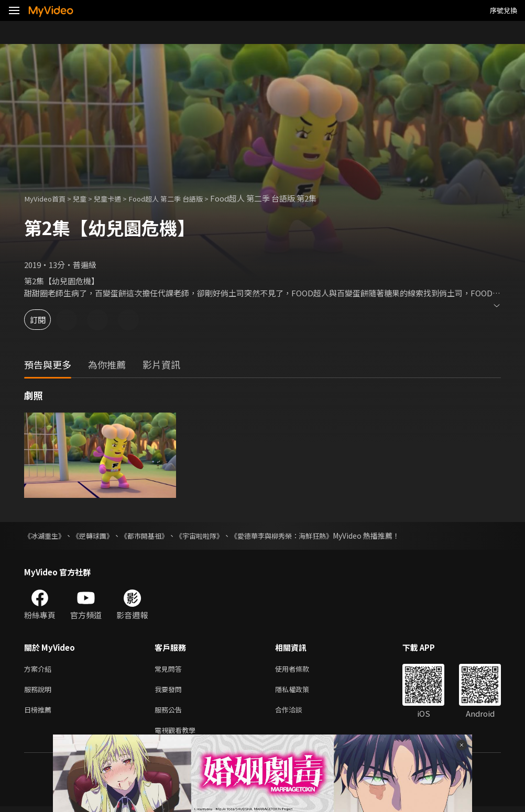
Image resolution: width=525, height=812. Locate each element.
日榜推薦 (40, 713)
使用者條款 (301, 669)
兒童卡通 (118, 198)
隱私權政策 (301, 691)
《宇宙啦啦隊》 (211, 536)
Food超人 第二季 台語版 (183, 198)
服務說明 (40, 691)
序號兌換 (504, 10)
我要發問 (170, 691)
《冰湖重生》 (46, 536)
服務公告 (170, 713)
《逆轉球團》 (97, 536)
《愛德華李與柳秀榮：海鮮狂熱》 (299, 536)
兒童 (87, 198)
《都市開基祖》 (152, 536)
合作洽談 (297, 713)
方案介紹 (40, 669)
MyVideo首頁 (48, 198)
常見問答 (170, 669)
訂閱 (45, 320)
